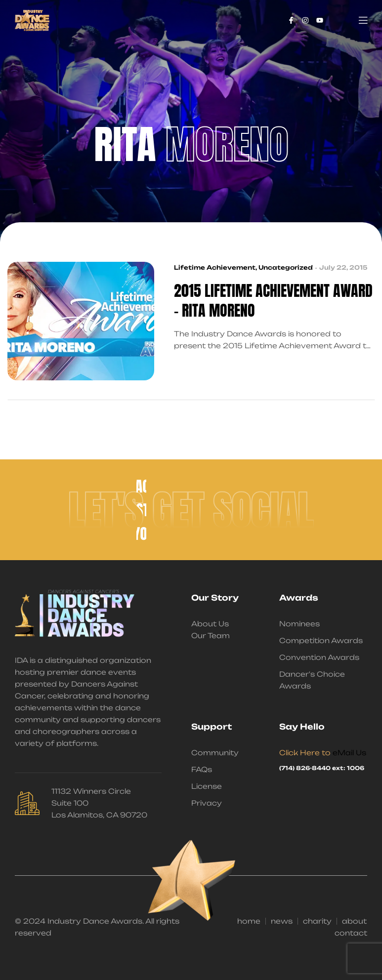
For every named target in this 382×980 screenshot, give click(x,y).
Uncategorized (286, 267)
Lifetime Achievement (215, 267)
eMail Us (349, 753)
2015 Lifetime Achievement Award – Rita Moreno (273, 301)
